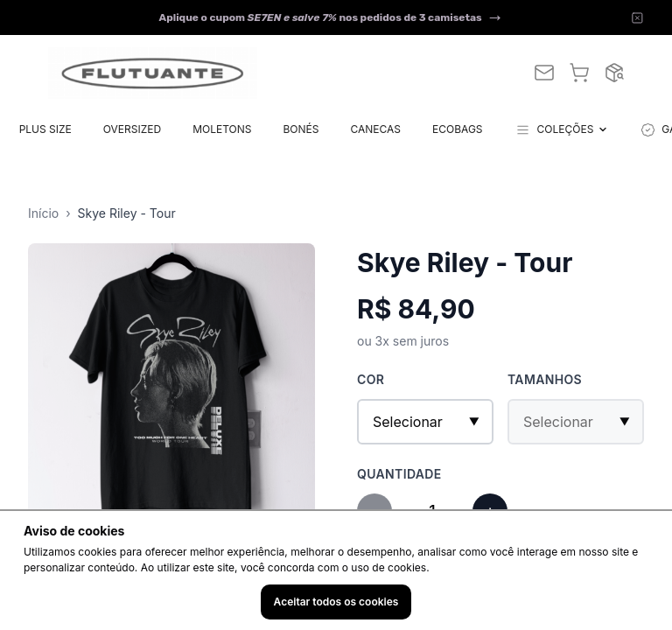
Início (43, 213)
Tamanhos (545, 379)
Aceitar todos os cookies (336, 602)
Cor (371, 379)
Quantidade (399, 474)
